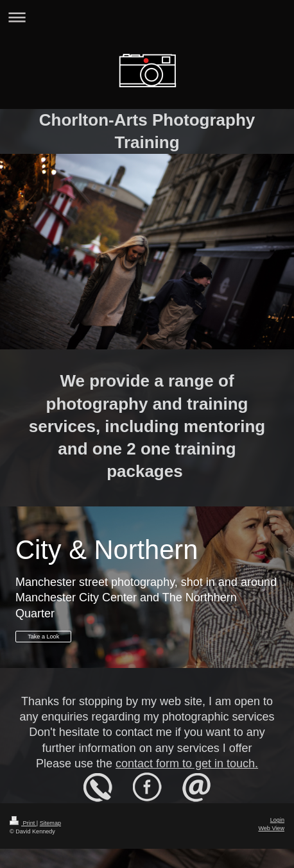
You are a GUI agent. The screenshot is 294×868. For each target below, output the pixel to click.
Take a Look (43, 637)
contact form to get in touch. (187, 764)
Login (277, 820)
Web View (271, 828)
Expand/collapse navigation (147, 17)
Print (23, 823)
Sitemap (50, 823)
